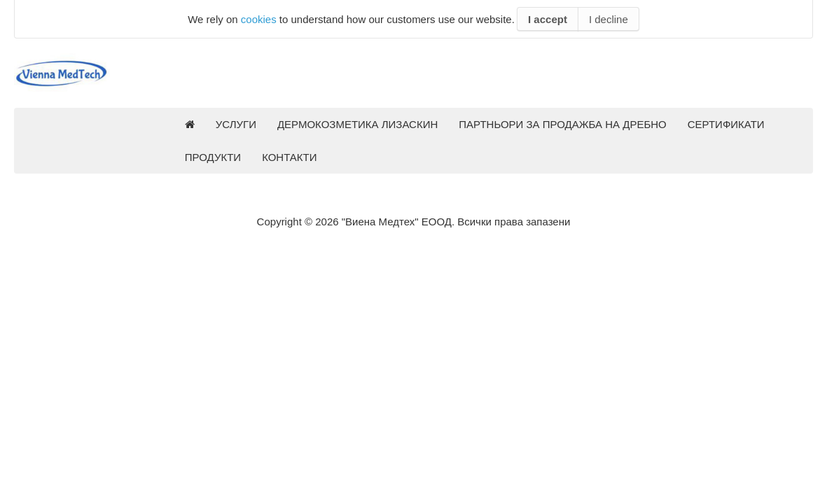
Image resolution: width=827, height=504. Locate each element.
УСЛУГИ (236, 124)
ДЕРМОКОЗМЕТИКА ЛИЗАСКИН (357, 124)
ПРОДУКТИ (213, 157)
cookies (259, 19)
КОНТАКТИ (289, 157)
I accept (548, 19)
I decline (609, 19)
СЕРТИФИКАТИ (726, 124)
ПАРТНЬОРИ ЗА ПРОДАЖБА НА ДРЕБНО (563, 124)
